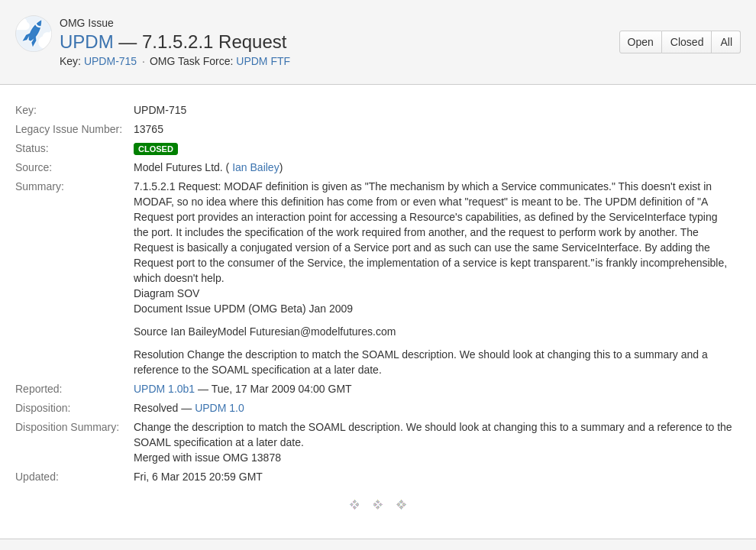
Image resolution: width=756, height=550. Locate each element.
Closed (687, 42)
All (726, 42)
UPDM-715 (110, 61)
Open (641, 42)
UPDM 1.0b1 (164, 389)
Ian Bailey (255, 167)
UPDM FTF (263, 61)
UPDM (87, 42)
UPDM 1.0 (220, 408)
